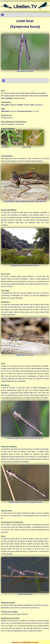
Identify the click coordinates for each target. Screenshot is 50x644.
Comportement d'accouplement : (12, 522)
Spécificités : (6, 302)
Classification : (6, 102)
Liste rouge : (5, 290)
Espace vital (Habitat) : (9, 210)
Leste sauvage (26, 147)
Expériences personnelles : (11, 618)
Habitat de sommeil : (8, 603)
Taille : (3, 109)
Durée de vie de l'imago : (10, 612)
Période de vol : (6, 115)
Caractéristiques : (7, 156)
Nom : (3, 91)
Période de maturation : (9, 447)
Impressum (16, 642)
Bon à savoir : (6, 274)
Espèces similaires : (8, 128)
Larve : (3, 364)
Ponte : (4, 536)
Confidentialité (26, 642)
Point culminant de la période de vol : (14, 122)
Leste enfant (5, 147)
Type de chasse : (7, 511)
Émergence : (5, 385)
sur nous (35, 642)
